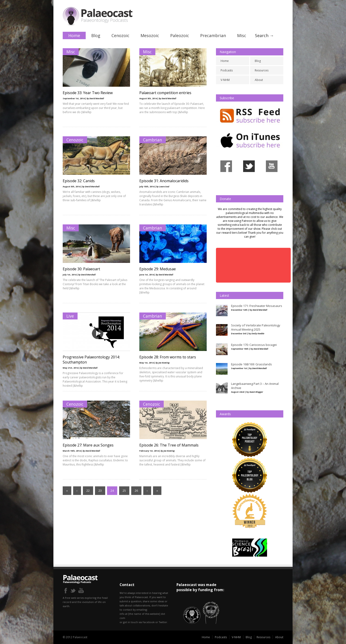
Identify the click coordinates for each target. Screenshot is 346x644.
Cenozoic (120, 35)
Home (74, 35)
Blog (96, 35)
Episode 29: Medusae (158, 269)
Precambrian (213, 35)
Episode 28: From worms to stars (168, 357)
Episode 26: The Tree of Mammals (169, 445)
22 (88, 491)
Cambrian (153, 140)
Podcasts (227, 70)
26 (136, 491)
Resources (262, 70)
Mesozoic (150, 35)
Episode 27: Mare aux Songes (88, 445)
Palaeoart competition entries (165, 93)
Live (70, 316)
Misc (242, 35)
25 (124, 491)
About (259, 80)
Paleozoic (180, 35)
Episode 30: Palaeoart (81, 269)
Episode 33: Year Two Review (88, 93)
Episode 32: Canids (79, 181)
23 (100, 491)
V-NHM (225, 80)
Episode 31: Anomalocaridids (164, 181)
